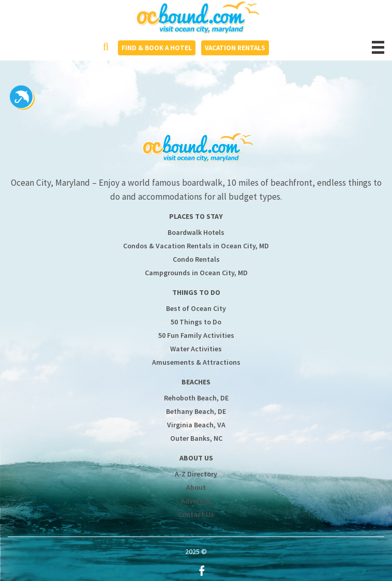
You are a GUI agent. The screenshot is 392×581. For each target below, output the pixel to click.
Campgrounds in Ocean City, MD (196, 273)
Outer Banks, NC (196, 438)
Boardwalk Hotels (196, 232)
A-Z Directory (196, 474)
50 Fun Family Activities (196, 335)
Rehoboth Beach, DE (196, 398)
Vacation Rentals (235, 48)
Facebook (202, 571)
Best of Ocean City (196, 308)
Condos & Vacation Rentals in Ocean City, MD (196, 246)
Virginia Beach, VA (196, 425)
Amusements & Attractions (196, 362)
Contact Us (196, 514)
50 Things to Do (196, 322)
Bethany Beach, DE (196, 411)
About (196, 487)
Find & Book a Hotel (157, 48)
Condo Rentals (196, 259)
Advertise (196, 501)
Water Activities (196, 349)
